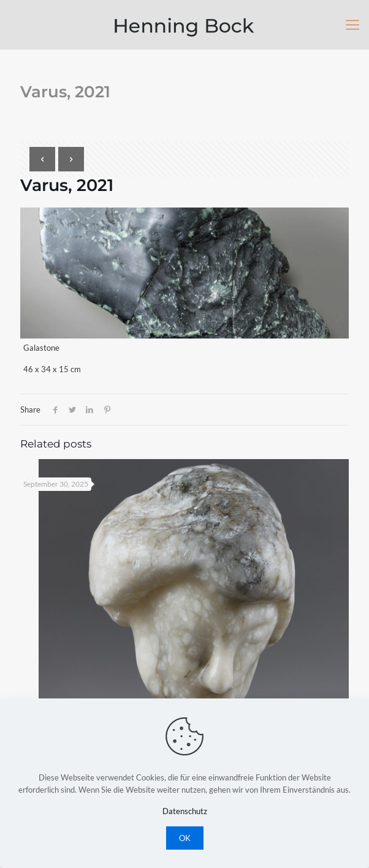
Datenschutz (185, 811)
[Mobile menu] (352, 24)
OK (185, 838)
